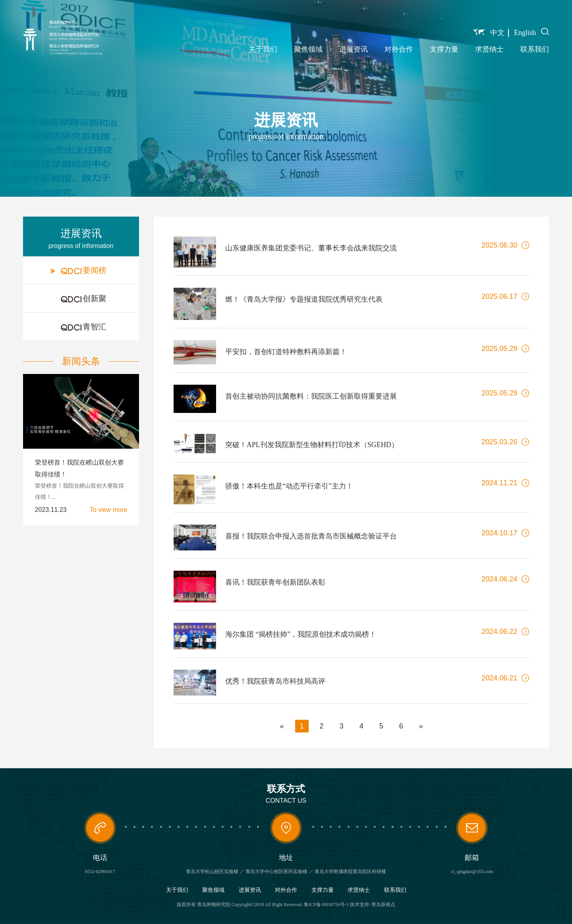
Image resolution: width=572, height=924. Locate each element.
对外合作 (399, 49)
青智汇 (79, 327)
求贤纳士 (489, 49)
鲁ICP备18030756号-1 (326, 905)
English (525, 33)
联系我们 (535, 49)
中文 (497, 33)
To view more (108, 510)
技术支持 (359, 905)
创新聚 (79, 298)
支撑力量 (444, 49)
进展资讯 (354, 49)
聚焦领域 (308, 49)
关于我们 (263, 49)
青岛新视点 (383, 905)
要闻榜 (79, 270)
